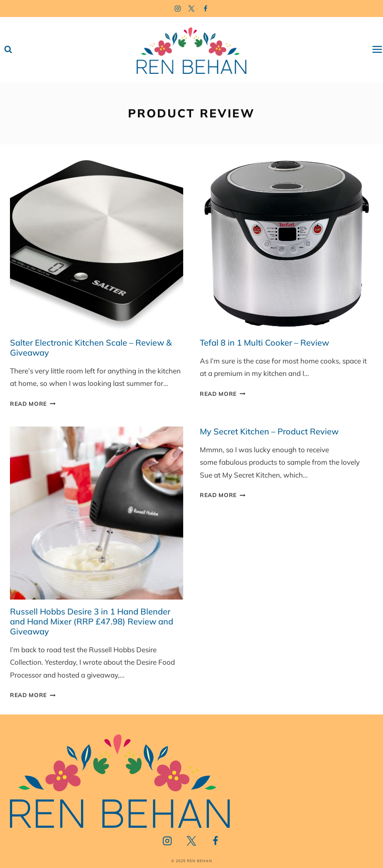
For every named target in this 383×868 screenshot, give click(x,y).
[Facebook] (206, 9)
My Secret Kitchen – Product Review (269, 431)
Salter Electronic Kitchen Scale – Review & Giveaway (91, 347)
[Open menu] (377, 50)
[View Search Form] (8, 50)
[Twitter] (192, 9)
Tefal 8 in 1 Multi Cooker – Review (264, 343)
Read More (33, 404)
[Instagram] (178, 9)
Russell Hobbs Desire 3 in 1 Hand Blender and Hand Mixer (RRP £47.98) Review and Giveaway (92, 621)
